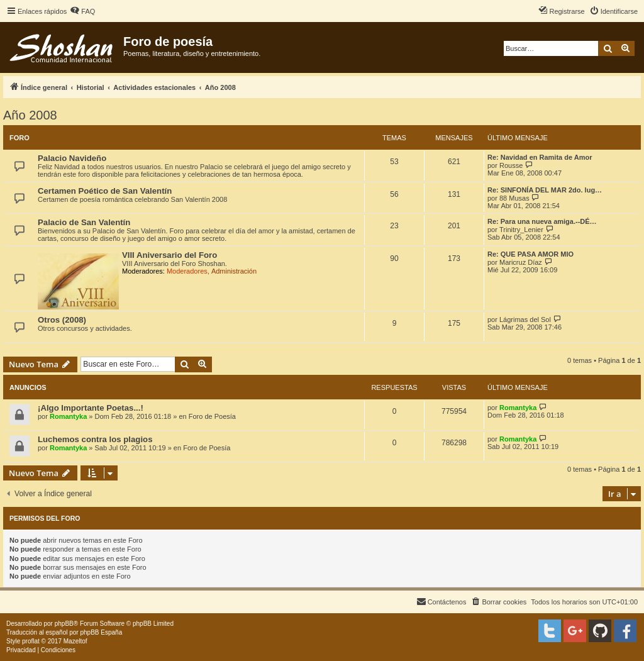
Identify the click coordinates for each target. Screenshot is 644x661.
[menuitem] (82, 11)
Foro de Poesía (212, 416)
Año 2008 (30, 115)
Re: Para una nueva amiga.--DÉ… (542, 221)
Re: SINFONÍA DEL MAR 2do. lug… (545, 190)
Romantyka (68, 416)
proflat (31, 641)
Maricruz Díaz (521, 262)
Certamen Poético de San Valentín (105, 191)
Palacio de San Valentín (84, 222)
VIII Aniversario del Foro (169, 255)
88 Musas (514, 198)
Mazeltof (75, 641)
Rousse (511, 165)
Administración (234, 271)
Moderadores (187, 271)
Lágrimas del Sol (525, 319)
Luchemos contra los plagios (95, 439)
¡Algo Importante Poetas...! (91, 408)
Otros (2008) (62, 320)
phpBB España (101, 632)
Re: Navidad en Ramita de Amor (540, 157)
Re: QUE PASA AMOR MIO (530, 254)
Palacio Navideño (72, 158)
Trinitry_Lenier (521, 230)
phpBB (64, 624)
